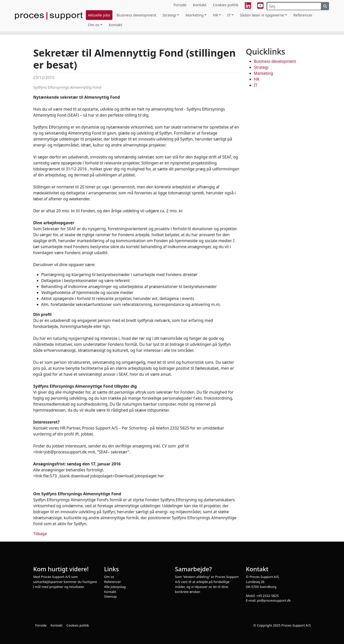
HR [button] (215, 15)
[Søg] (294, 6)
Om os (109, 577)
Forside (180, 5)
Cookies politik (226, 5)
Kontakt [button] (116, 25)
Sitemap (111, 596)
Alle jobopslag (115, 587)
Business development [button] (136, 15)
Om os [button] (94, 25)
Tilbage (40, 534)
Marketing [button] (195, 15)
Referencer (113, 582)
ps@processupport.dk (274, 600)
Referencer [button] (303, 15)
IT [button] (229, 15)
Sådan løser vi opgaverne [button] (262, 15)
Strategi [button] (170, 15)
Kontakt (200, 5)
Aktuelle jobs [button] (99, 15)
